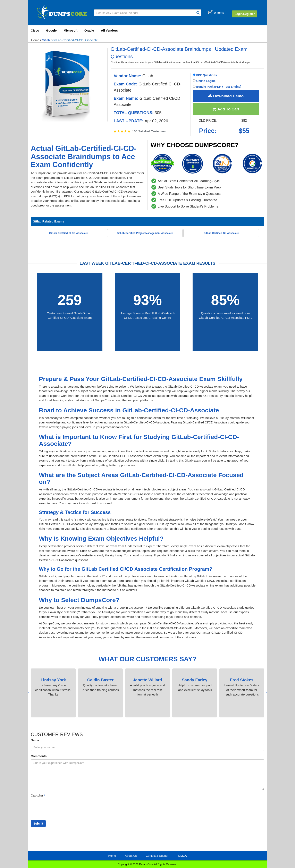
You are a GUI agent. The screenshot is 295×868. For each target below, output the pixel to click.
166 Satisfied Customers (149, 131)
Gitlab (46, 40)
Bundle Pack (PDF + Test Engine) (217, 87)
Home (35, 40)
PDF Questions (205, 75)
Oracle (89, 30)
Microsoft (71, 30)
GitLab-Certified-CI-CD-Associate (75, 40)
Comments (39, 756)
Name (35, 740)
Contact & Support (158, 856)
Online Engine (204, 81)
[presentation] (267, 692)
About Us (131, 856)
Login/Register (245, 14)
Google (51, 30)
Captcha (38, 795)
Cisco (35, 30)
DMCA (182, 856)
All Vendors (109, 30)
